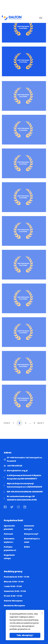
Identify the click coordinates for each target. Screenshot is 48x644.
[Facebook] (5, 507)
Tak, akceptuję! (25, 635)
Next (41, 423)
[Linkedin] (25, 507)
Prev (7, 423)
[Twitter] (12, 507)
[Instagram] (18, 507)
